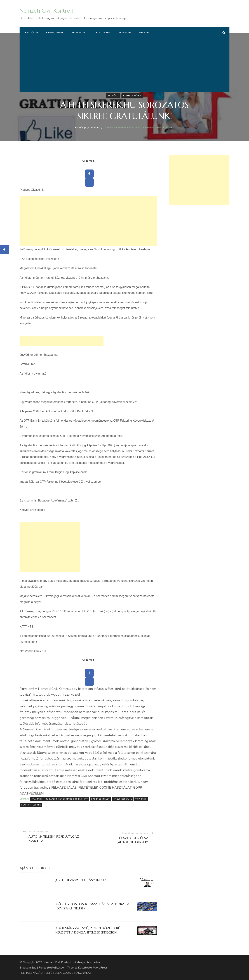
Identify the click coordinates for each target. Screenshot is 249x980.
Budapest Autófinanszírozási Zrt (67, 799)
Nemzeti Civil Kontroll (46, 11)
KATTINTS (26, 627)
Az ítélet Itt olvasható (33, 374)
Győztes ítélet (100, 799)
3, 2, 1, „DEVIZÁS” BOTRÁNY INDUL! (81, 880)
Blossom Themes (66, 968)
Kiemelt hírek (55, 33)
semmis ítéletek (31, 805)
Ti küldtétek (102, 33)
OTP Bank (141, 799)
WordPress (100, 968)
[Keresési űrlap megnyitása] (224, 33)
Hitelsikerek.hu (123, 799)
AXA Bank (37, 799)
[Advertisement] (125, 64)
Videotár (125, 33)
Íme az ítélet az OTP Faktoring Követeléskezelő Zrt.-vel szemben (61, 482)
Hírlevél (144, 33)
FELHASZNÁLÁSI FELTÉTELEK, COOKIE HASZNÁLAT (56, 973)
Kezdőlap (31, 33)
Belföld (77, 33)
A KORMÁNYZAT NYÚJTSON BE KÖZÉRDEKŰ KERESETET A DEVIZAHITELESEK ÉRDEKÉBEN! (88, 930)
